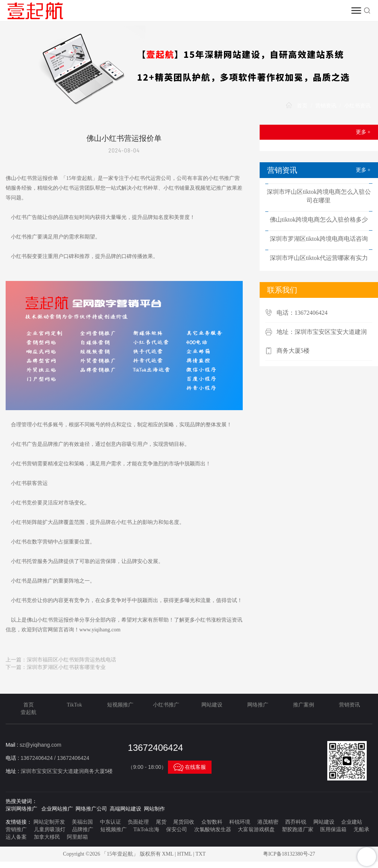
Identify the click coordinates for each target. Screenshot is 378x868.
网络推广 (258, 705)
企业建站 (352, 822)
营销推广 (16, 830)
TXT (200, 854)
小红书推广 (166, 705)
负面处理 (138, 822)
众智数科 (212, 822)
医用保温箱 (333, 830)
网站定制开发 (49, 822)
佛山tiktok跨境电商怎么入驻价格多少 (319, 220)
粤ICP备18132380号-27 (289, 854)
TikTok (75, 705)
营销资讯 (326, 106)
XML (168, 854)
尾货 (161, 822)
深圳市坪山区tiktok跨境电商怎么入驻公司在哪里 (319, 196)
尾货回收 (184, 822)
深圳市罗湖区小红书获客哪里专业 (66, 667)
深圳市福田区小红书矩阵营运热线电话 (71, 660)
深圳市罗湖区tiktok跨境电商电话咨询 (319, 239)
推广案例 (304, 705)
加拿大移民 (47, 837)
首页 (302, 106)
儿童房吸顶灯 (50, 830)
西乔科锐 (296, 822)
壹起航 (29, 712)
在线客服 (190, 767)
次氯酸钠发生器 (213, 830)
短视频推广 (120, 705)
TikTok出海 (146, 830)
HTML (184, 854)
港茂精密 (268, 822)
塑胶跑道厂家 (298, 830)
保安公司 (177, 830)
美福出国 (82, 822)
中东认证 (110, 822)
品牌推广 (83, 830)
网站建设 (212, 705)
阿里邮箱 (77, 837)
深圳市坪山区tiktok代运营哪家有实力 (319, 258)
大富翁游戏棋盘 (256, 830)
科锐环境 (240, 822)
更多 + (363, 132)
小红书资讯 (357, 106)
